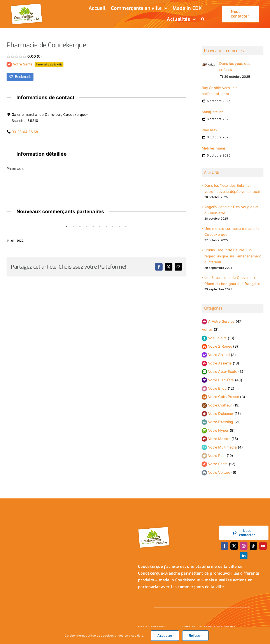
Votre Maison (219, 439)
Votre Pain (217, 456)
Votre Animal (219, 355)
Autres (207, 329)
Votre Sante (218, 464)
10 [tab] (126, 227)
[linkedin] (244, 556)
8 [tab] (113, 227)
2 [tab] (74, 227)
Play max (210, 130)
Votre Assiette (220, 363)
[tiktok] (253, 546)
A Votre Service (221, 321)
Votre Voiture (219, 472)
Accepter (165, 636)
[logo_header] (27, 4)
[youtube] (263, 546)
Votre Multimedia (222, 447)
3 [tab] (80, 227)
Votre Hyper (218, 430)
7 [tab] (106, 227)
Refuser (195, 636)
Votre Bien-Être (221, 380)
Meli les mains (214, 148)
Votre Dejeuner (221, 413)
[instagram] (244, 546)
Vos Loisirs (217, 338)
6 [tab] (100, 227)
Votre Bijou (217, 388)
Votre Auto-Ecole (223, 371)
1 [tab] (67, 227)
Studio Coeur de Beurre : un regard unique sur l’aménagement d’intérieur (233, 256)
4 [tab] (87, 227)
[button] (203, 19)
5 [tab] (93, 227)
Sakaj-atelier (212, 112)
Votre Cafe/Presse (224, 397)
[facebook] (224, 546)
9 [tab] (119, 227)
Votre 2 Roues (220, 346)
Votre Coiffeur (220, 405)
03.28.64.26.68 (25, 132)
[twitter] (234, 546)
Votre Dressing (221, 422)
